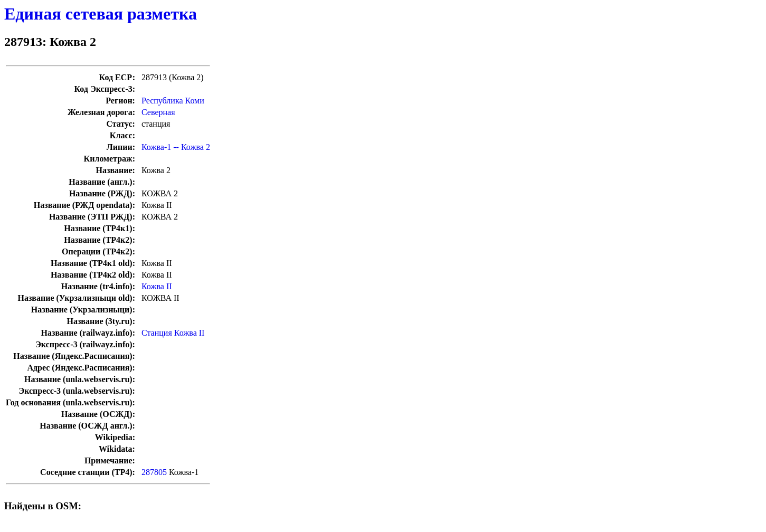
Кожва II (157, 286)
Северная (158, 112)
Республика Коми (173, 101)
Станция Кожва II (173, 333)
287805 (154, 472)
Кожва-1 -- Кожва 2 (176, 147)
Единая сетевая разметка (101, 14)
